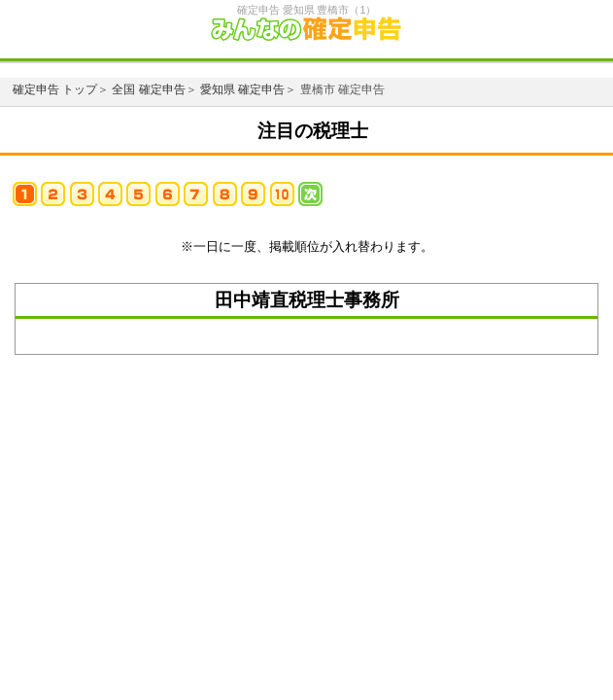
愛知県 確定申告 (242, 89)
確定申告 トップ (55, 89)
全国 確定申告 (148, 89)
